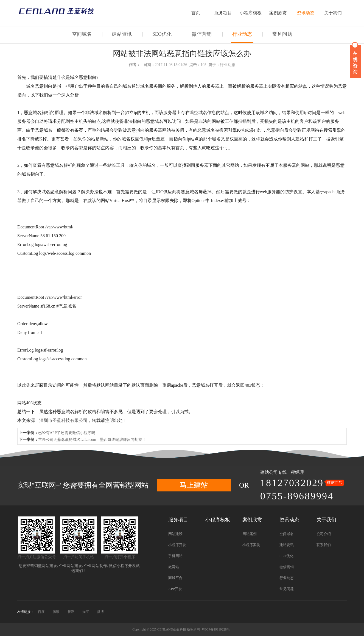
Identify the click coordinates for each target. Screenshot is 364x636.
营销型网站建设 (44, 566)
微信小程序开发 (122, 566)
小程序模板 (251, 13)
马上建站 (194, 485)
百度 (41, 612)
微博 (100, 612)
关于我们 (333, 13)
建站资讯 (122, 34)
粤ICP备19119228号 (216, 629)
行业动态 (242, 34)
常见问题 (282, 34)
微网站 (174, 567)
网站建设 (175, 534)
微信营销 (202, 34)
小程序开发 (177, 545)
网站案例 (250, 534)
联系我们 (324, 545)
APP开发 (175, 589)
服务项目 (223, 13)
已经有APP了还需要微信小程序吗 (67, 433)
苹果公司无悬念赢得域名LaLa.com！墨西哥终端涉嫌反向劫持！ (92, 440)
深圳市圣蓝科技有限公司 (63, 420)
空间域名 (82, 34)
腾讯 (56, 612)
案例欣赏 (278, 13)
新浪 (71, 612)
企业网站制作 (96, 566)
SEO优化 (162, 34)
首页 (196, 13)
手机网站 (175, 556)
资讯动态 (306, 13)
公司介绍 (324, 534)
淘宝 (86, 612)
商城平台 (175, 578)
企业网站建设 (71, 566)
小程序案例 (251, 545)
